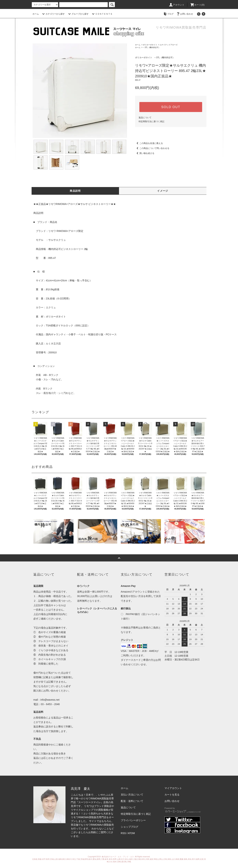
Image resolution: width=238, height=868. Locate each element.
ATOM (131, 833)
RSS (123, 833)
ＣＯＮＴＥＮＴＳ (102, 14)
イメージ (163, 191)
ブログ (168, 14)
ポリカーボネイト (150, 45)
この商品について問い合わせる (152, 148)
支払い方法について (132, 795)
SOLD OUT (171, 107)
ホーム (36, 14)
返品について (145, 118)
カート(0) (197, 5)
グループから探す (78, 14)
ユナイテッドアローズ (169, 45)
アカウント (177, 5)
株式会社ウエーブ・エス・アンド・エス (118, 857)
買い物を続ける (145, 153)
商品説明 (75, 191)
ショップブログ (130, 827)
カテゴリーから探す (53, 14)
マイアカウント (173, 788)
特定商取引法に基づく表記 (151, 121)
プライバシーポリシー (133, 820)
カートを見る (172, 795)
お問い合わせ (184, 14)
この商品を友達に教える (149, 143)
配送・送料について (132, 801)
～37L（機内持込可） (152, 47)
